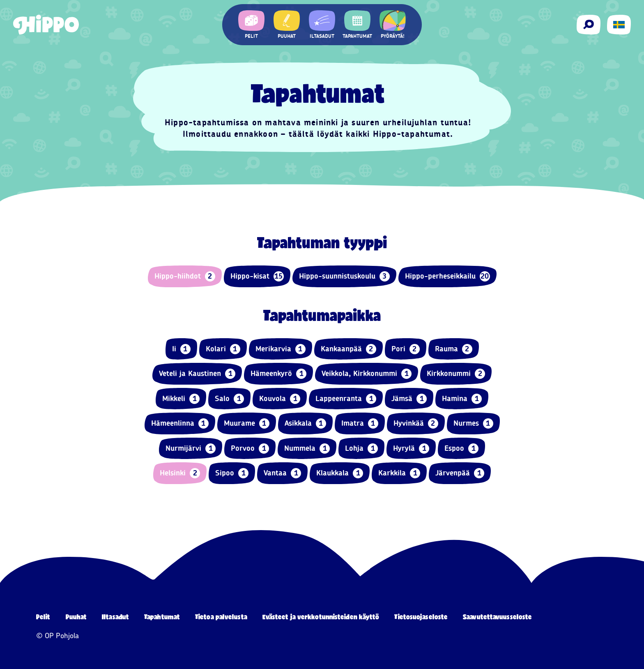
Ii (181, 349)
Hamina (462, 399)
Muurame (247, 423)
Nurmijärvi (191, 449)
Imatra (360, 423)
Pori (406, 349)
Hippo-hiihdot (185, 276)
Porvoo (250, 449)
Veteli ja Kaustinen (197, 374)
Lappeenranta (346, 399)
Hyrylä (411, 449)
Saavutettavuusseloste (497, 617)
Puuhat (76, 617)
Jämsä (409, 399)
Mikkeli (181, 399)
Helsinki (180, 473)
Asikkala (305, 423)
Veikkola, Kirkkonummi (367, 374)
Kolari (223, 349)
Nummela (307, 449)
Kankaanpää (348, 349)
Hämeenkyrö (278, 374)
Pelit (43, 617)
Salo (229, 399)
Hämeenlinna (180, 423)
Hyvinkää (416, 423)
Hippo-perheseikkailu (447, 276)
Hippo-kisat (257, 276)
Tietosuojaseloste (421, 617)
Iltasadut (115, 617)
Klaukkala (340, 473)
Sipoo (232, 473)
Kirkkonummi (456, 374)
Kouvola (280, 399)
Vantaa (282, 473)
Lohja (361, 449)
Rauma (454, 349)
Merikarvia (281, 349)
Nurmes (473, 423)
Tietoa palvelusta (221, 617)
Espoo (461, 449)
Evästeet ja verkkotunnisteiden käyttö (321, 617)
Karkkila (399, 473)
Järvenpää (460, 473)
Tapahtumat (162, 617)
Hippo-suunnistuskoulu (344, 276)
